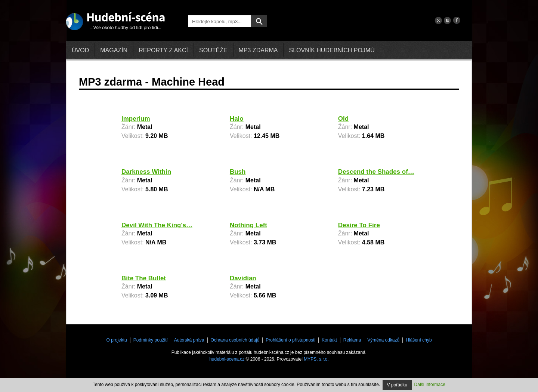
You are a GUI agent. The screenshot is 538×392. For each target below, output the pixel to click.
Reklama (352, 340)
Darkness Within (146, 172)
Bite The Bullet (144, 278)
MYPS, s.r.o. (316, 359)
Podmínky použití (151, 340)
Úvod (80, 50)
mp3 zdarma (258, 50)
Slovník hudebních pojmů (332, 50)
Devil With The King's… (157, 225)
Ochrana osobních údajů (235, 340)
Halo (237, 119)
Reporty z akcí (163, 50)
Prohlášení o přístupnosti (290, 340)
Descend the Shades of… (376, 172)
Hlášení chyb (419, 340)
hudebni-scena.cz (227, 359)
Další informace (430, 385)
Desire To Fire (359, 225)
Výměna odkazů (383, 340)
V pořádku (397, 385)
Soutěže (213, 50)
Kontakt (329, 340)
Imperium (136, 119)
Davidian (243, 278)
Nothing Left (248, 225)
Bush (238, 172)
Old (343, 119)
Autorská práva (189, 340)
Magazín (114, 50)
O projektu (116, 340)
